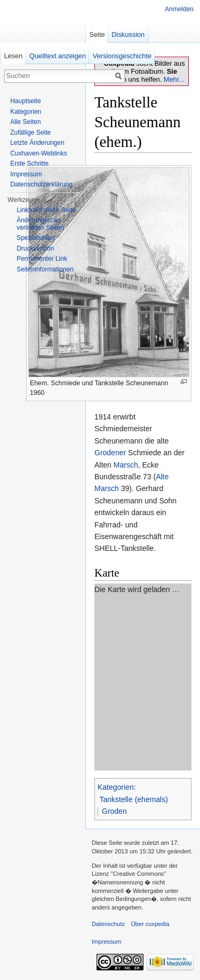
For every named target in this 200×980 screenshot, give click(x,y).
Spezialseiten (35, 238)
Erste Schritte (29, 164)
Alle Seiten (25, 122)
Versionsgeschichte (122, 56)
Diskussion (128, 34)
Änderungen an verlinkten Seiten (40, 224)
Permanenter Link (42, 259)
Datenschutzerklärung (41, 184)
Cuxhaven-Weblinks (39, 153)
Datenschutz (108, 924)
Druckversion (35, 248)
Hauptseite (25, 101)
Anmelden (179, 9)
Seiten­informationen (45, 269)
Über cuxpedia (150, 924)
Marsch (126, 465)
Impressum (26, 174)
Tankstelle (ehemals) (134, 799)
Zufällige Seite (30, 133)
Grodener (110, 453)
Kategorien (116, 787)
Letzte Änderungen (37, 143)
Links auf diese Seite (46, 210)
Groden (114, 811)
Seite (97, 34)
